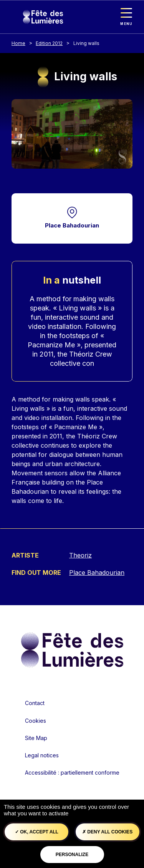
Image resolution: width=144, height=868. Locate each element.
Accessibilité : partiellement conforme (72, 773)
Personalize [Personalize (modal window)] (72, 855)
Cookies (36, 721)
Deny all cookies (107, 832)
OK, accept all (37, 832)
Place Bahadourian (72, 225)
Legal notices (42, 755)
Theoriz (80, 555)
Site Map (36, 738)
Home (18, 43)
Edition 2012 (49, 43)
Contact (35, 703)
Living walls (86, 43)
